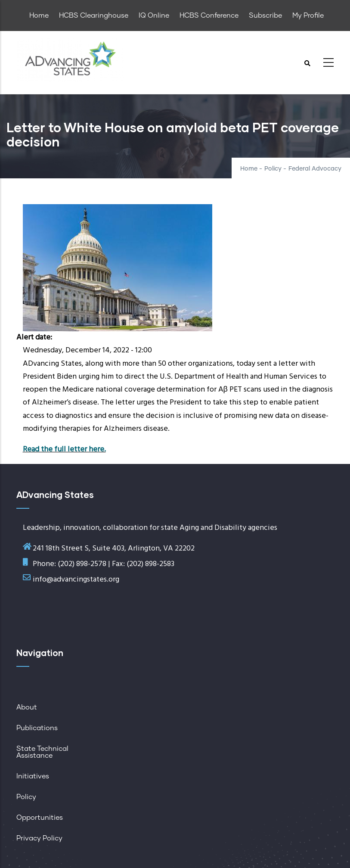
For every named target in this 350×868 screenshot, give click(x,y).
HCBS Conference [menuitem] (209, 16)
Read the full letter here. (64, 450)
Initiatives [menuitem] (33, 776)
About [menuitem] (27, 707)
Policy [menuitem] (26, 797)
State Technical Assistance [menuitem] (42, 752)
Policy (273, 169)
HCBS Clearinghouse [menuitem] (94, 16)
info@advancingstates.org (76, 580)
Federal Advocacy (315, 169)
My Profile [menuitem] (308, 16)
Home (249, 169)
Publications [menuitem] (37, 728)
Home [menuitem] (39, 16)
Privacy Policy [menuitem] (39, 838)
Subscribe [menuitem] (265, 16)
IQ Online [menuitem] (154, 16)
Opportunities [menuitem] (40, 818)
